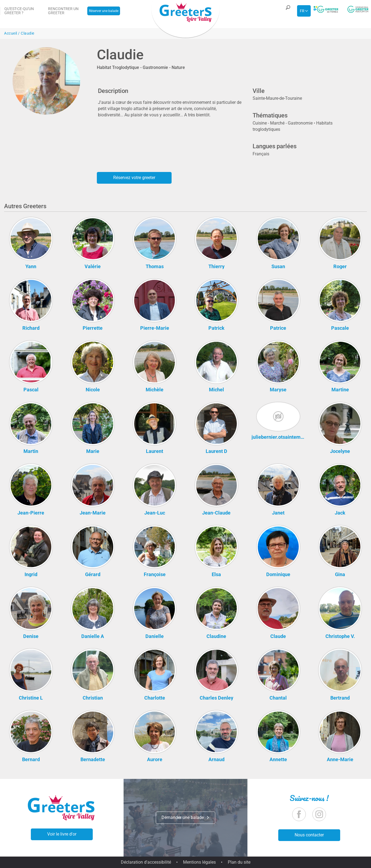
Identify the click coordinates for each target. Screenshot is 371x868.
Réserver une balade (104, 11)
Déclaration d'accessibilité (146, 862)
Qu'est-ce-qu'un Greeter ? (19, 11)
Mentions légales (199, 862)
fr (302, 11)
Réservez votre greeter (134, 178)
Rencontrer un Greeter (63, 11)
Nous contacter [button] (309, 835)
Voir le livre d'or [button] (62, 834)
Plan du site (239, 862)
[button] (287, 11)
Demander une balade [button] (185, 817)
